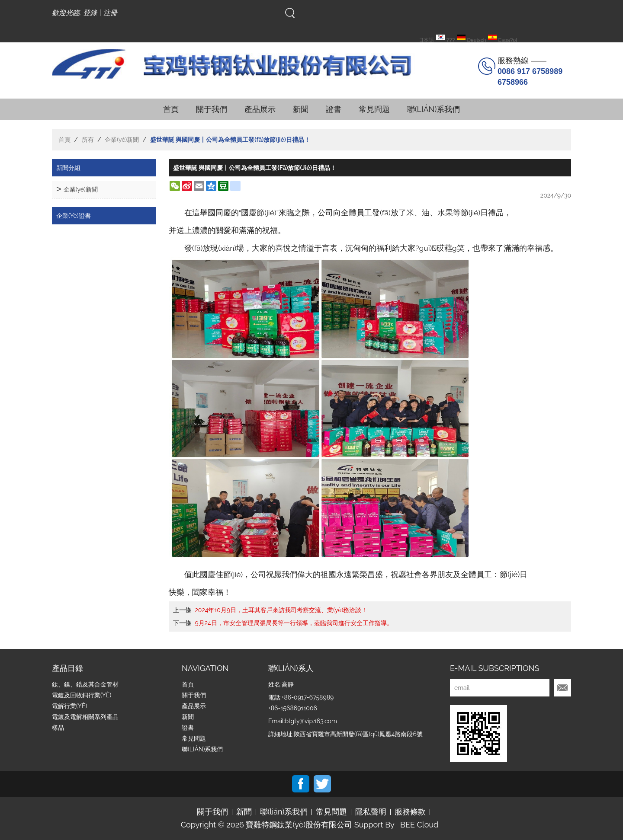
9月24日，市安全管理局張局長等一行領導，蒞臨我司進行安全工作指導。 (294, 623)
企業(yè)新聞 (122, 140)
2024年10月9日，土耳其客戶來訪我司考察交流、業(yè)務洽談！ (281, 610)
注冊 (110, 13)
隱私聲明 (371, 812)
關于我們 (212, 109)
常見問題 (374, 109)
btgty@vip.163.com (311, 721)
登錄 (90, 13)
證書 (334, 109)
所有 (88, 140)
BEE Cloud (419, 825)
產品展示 (260, 109)
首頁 (171, 109)
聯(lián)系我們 (434, 109)
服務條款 (410, 812)
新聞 (301, 109)
